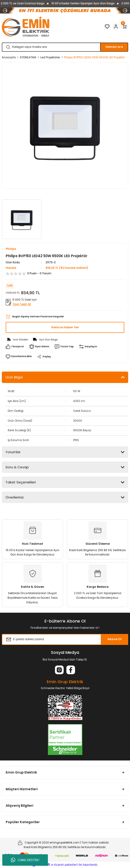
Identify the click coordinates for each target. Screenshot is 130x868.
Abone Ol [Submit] (114, 639)
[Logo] (26, 27)
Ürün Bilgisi (14, 377)
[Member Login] (116, 27)
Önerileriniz (15, 497)
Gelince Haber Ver (65, 327)
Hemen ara (114, 47)
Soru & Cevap (17, 467)
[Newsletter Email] (65, 639)
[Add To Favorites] (19, 356)
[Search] (65, 47)
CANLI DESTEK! (25, 860)
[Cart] (125, 27)
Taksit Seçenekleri (21, 482)
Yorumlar (13, 452)
